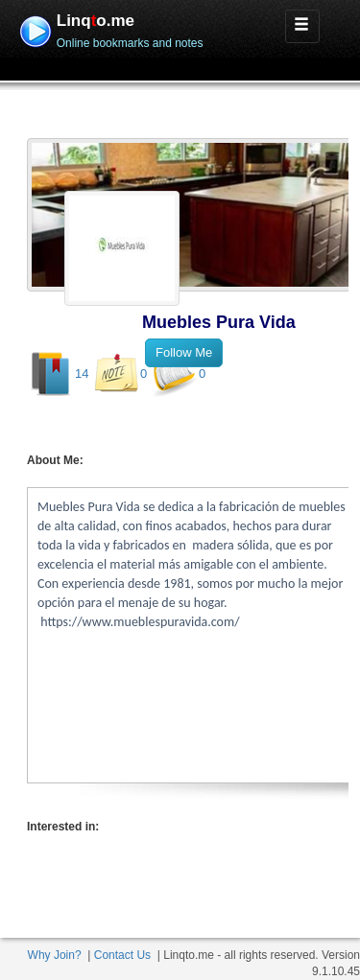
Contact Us (122, 955)
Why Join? (55, 955)
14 (82, 373)
